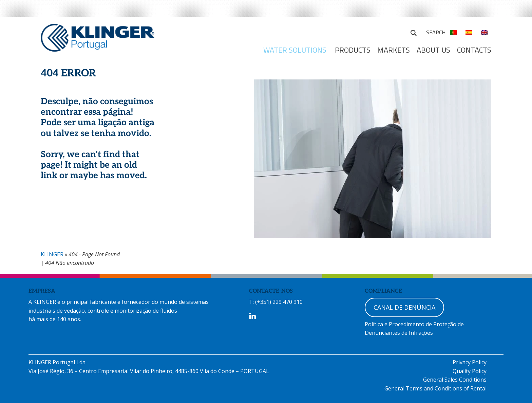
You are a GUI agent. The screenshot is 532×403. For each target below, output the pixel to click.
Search (414, 32)
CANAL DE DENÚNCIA (404, 307)
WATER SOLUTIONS (295, 50)
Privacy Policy (470, 362)
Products (353, 50)
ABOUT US (433, 50)
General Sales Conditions (455, 380)
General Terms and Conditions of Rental (435, 388)
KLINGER (52, 254)
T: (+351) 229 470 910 (276, 302)
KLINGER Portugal (98, 40)
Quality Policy (470, 371)
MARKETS (394, 50)
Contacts (474, 50)
